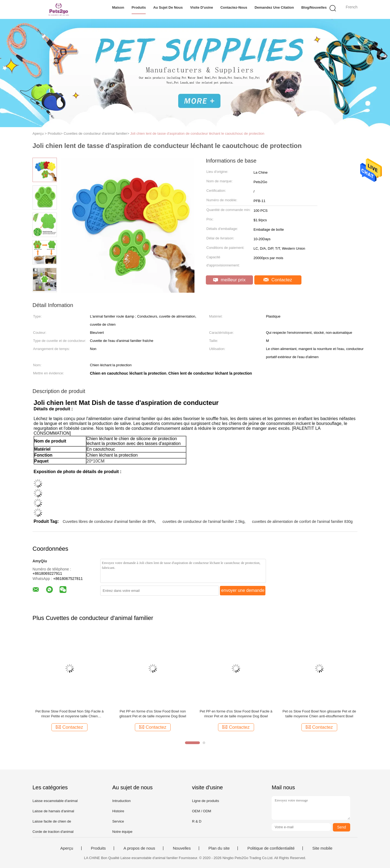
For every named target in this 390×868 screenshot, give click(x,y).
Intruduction (121, 801)
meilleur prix (229, 280)
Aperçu (67, 848)
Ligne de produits (206, 801)
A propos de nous (139, 848)
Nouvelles (182, 848)
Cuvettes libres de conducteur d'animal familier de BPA (109, 522)
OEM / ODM (202, 811)
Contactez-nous (234, 7)
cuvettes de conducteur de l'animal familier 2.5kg (203, 522)
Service (118, 821)
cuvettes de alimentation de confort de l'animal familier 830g (303, 522)
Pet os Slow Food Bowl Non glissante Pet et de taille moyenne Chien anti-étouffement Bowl (319, 714)
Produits (139, 7)
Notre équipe (122, 832)
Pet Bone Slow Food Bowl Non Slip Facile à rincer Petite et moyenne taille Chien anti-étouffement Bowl (69, 714)
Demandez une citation (274, 7)
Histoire (118, 811)
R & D (197, 821)
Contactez (278, 280)
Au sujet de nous (168, 7)
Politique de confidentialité (271, 848)
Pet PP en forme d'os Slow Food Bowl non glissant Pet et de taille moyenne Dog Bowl (153, 714)
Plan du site (219, 848)
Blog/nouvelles (314, 7)
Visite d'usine (202, 7)
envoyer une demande (243, 590)
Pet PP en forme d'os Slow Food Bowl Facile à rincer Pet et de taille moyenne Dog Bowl (236, 714)
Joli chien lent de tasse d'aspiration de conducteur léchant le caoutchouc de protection (197, 133)
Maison (118, 7)
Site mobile (322, 848)
